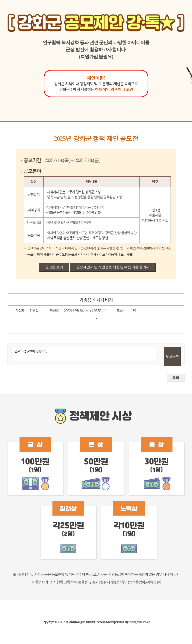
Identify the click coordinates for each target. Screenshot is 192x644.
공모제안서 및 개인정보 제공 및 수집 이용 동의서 (113, 267)
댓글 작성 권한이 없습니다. (84, 354)
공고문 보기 (54, 267)
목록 (176, 378)
